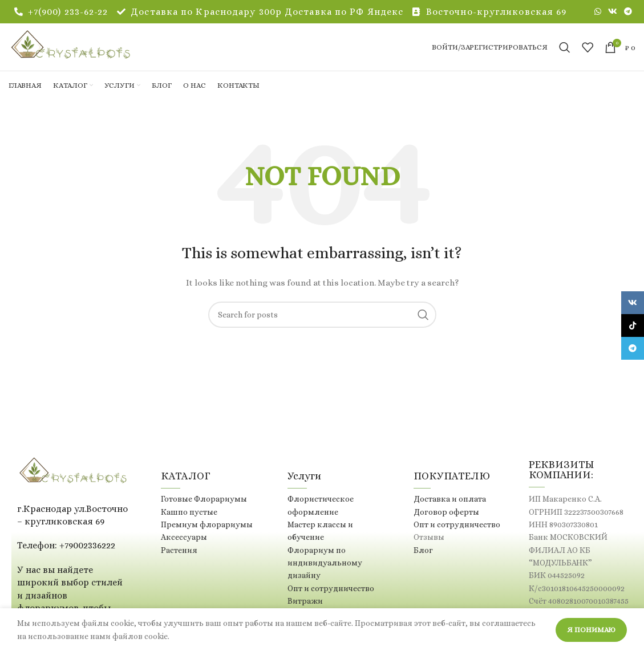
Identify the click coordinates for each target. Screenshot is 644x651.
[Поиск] (565, 54)
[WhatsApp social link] (598, 12)
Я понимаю (591, 630)
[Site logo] (88, 52)
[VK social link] (613, 12)
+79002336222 (87, 558)
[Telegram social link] (628, 12)
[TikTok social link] (633, 325)
